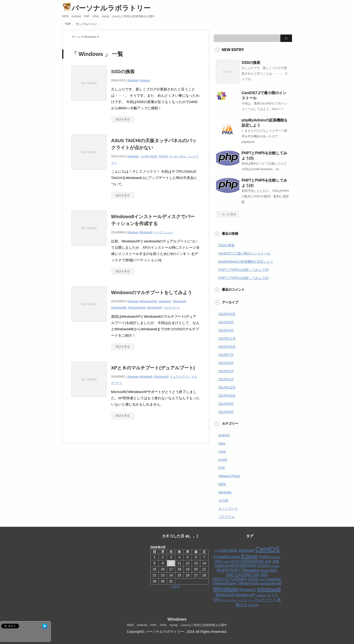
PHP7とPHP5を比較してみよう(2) (244, 278)
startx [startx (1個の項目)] (262, 579)
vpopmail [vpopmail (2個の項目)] (268, 583)
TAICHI (163, 156)
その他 (144, 156)
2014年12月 (227, 387)
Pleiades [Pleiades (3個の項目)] (251, 570)
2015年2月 (226, 371)
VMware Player (229, 476)
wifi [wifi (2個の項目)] (279, 583)
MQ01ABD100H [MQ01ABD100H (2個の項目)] (243, 566)
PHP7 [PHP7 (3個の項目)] (235, 570)
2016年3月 (226, 330)
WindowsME (119, 308)
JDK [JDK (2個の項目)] (268, 561)
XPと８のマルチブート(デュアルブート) (153, 368)
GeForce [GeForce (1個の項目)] (276, 557)
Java (222, 443)
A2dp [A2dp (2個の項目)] (223, 550)
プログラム (227, 517)
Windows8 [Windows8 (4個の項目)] (269, 589)
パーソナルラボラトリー (106, 8)
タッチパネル (177, 156)
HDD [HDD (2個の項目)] (219, 561)
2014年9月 (226, 404)
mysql (223, 460)
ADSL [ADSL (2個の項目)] (233, 550)
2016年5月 (226, 322)
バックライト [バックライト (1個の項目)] (245, 600)
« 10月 (175, 586)
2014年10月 (227, 396)
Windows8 (146, 232)
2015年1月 (226, 379)
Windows (133, 80)
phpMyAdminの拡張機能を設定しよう (246, 262)
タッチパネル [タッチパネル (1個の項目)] (229, 600)
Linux (222, 451)
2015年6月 (226, 363)
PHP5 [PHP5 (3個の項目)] (222, 570)
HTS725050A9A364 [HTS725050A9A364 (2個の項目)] (247, 561)
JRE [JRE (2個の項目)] (276, 561)
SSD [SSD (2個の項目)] (264, 575)
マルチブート (172, 308)
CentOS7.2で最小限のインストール (244, 253)
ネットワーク (228, 509)
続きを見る (123, 119)
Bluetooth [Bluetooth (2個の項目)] (246, 550)
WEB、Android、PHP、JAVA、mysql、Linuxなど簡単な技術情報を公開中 (177, 625)
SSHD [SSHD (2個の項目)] (253, 579)
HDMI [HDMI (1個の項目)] (227, 562)
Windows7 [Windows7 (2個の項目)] (248, 590)
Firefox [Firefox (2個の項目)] (264, 557)
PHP (222, 468)
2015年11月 (227, 338)
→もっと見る (228, 214)
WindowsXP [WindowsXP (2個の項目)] (245, 595)
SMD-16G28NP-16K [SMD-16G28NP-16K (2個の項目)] (243, 575)
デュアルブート (180, 377)
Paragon (145, 80)
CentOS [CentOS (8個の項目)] (267, 549)
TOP (68, 24)
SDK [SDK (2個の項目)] (273, 570)
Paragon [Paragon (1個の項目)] (274, 566)
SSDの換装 (123, 72)
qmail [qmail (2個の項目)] (264, 570)
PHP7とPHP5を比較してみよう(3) (244, 270)
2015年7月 (226, 355)
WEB (222, 484)
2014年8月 (226, 412)
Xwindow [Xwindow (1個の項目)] (261, 595)
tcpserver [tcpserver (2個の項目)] (274, 579)
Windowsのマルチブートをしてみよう (152, 293)
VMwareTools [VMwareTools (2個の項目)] (248, 583)
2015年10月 (227, 347)
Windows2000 (148, 301)
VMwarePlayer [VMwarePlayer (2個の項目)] (225, 583)
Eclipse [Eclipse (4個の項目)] (249, 556)
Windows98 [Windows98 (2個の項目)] (225, 595)
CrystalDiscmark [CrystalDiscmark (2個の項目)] (227, 557)
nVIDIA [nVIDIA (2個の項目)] (263, 566)
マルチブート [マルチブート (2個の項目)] (265, 600)
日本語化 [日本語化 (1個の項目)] (253, 605)
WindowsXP (155, 308)
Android (224, 435)
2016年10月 (227, 314)
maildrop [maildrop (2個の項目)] (222, 566)
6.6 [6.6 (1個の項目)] (216, 551)
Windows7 (165, 301)
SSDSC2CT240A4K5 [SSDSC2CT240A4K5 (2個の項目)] (230, 579)
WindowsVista (137, 308)
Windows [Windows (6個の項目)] (225, 589)
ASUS (153, 156)
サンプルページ (86, 24)
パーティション (164, 232)
